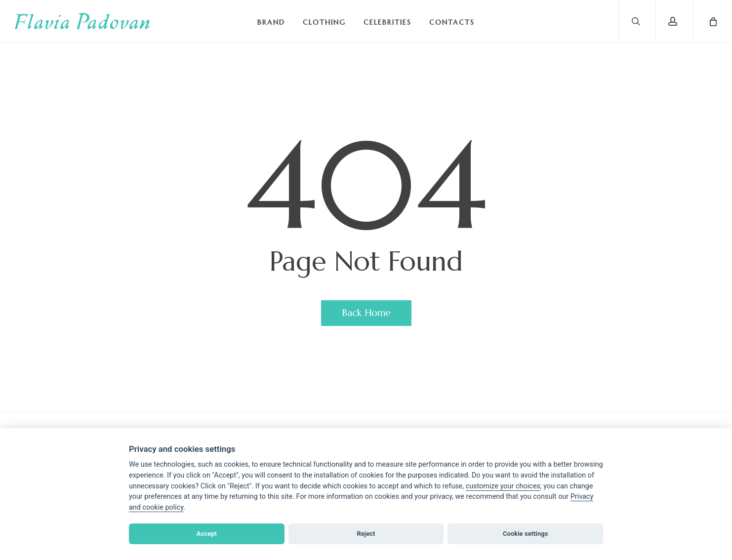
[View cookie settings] (503, 486)
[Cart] (712, 21)
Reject (366, 534)
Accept (207, 534)
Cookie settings (526, 534)
